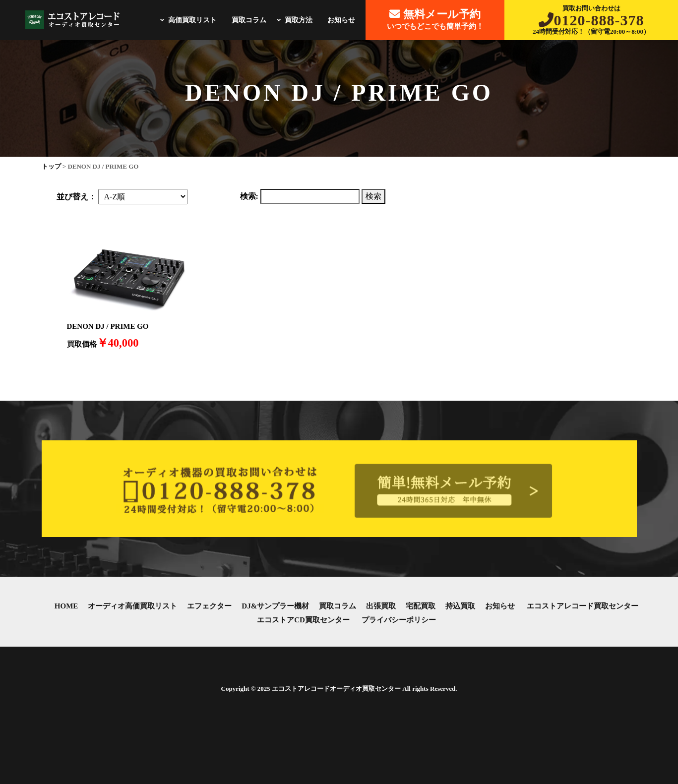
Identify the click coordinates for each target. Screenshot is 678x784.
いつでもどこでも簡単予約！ (435, 19)
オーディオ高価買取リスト (132, 606)
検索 (373, 196)
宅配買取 (421, 606)
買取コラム (249, 20)
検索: (249, 196)
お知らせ (341, 20)
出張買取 (381, 606)
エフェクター (209, 606)
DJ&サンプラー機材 (275, 606)
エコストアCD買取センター (303, 620)
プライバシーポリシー (399, 620)
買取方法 (293, 20)
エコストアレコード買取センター (583, 606)
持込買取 (460, 606)
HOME (66, 606)
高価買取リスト (187, 20)
